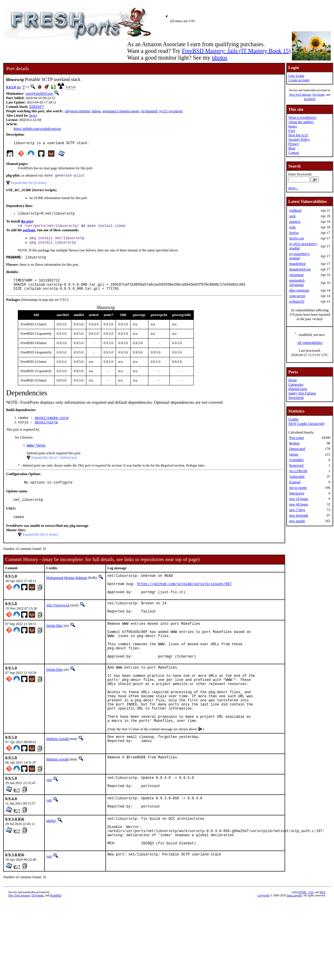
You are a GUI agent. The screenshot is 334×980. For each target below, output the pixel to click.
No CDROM (298, 471)
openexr (295, 222)
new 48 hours (299, 504)
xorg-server (297, 296)
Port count (297, 438)
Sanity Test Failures (302, 393)
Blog (292, 148)
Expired (295, 482)
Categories (296, 384)
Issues (293, 126)
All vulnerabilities (310, 343)
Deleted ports (298, 389)
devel (33, 116)
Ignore (294, 454)
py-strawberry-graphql (300, 256)
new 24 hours (299, 499)
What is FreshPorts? (303, 118)
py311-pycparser (171, 112)
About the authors (301, 122)
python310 (297, 301)
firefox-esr (297, 238)
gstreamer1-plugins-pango (121, 112)
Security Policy (299, 139)
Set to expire (298, 488)
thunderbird (297, 264)
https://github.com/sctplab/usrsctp (37, 129)
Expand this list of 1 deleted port (54, 467)
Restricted (296, 465)
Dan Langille (294, 943)
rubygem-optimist (77, 112)
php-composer (299, 290)
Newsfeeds (296, 398)
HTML (302, 940)
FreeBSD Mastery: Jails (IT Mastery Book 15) (236, 51)
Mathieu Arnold (57, 777)
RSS (323, 940)
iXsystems (318, 95)
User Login (296, 76)
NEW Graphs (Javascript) (306, 424)
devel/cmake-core (52, 426)
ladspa (96, 112)
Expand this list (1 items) (40, 547)
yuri (49, 818)
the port (27, 224)
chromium (296, 275)
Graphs (293, 419)
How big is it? (298, 135)
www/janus (36, 455)
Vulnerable (297, 477)
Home (293, 380)
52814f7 (37, 107)
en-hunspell (149, 112)
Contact (294, 153)
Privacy (294, 144)
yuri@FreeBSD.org (39, 94)
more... (293, 188)
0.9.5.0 (11, 87)
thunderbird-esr (300, 269)
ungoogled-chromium (297, 283)
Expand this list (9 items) (29, 185)
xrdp (292, 227)
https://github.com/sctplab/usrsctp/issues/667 (184, 599)
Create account (299, 80)
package (29, 234)
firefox (294, 233)
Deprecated (297, 449)
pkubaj (51, 862)
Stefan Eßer (54, 644)
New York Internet (300, 95)
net (19, 87)
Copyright (264, 943)
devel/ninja (46, 431)
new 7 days (297, 510)
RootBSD (310, 99)
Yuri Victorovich (58, 622)
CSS (311, 940)
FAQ (292, 131)
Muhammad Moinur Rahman (67, 590)
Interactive (297, 493)
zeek (292, 216)
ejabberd (295, 211)
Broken (294, 443)
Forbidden (296, 460)
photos (219, 58)
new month (297, 521)
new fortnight (299, 515)
